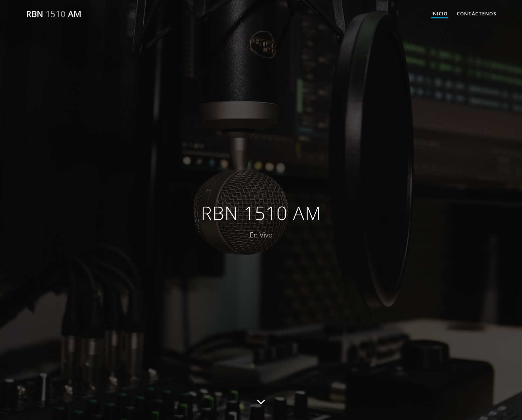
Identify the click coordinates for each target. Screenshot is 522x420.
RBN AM (54, 14)
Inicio (440, 14)
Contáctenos (477, 14)
